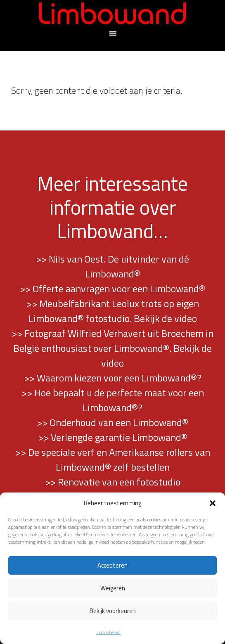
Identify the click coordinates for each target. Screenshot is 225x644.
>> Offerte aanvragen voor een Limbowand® (112, 289)
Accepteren (112, 565)
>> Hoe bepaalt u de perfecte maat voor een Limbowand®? (113, 400)
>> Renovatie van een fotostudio (113, 482)
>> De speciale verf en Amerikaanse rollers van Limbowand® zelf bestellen (113, 459)
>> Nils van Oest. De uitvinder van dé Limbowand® (112, 266)
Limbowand (113, 14)
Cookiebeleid (108, 632)
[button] (213, 503)
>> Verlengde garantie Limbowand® (113, 437)
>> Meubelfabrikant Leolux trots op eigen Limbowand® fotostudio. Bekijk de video (113, 311)
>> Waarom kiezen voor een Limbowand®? (113, 378)
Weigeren (113, 588)
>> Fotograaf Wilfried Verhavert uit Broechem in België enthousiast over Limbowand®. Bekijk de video (112, 348)
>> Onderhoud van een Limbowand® (112, 422)
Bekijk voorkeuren (113, 611)
